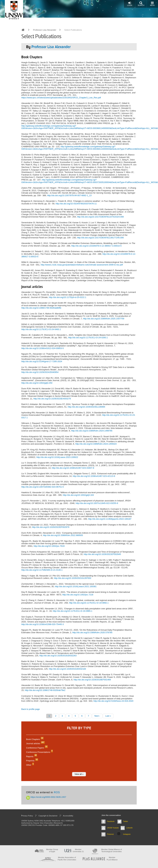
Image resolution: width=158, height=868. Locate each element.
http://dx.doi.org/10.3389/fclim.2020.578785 (92, 632)
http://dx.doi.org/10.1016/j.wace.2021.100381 (76, 586)
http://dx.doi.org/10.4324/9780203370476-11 (76, 204)
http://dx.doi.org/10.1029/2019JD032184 (67, 669)
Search (141, 4)
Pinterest (110, 834)
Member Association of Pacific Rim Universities (67, 858)
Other (30, 765)
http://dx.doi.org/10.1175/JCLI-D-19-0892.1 (89, 603)
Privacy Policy (27, 816)
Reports (31, 756)
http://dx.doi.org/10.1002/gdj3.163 (78, 495)
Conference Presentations (39, 752)
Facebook (111, 821)
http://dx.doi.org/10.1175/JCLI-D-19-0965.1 (73, 611)
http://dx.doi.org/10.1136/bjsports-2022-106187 (110, 519)
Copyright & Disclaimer (48, 816)
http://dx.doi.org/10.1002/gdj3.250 (37, 383)
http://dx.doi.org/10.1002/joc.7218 (78, 595)
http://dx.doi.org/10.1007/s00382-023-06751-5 (43, 487)
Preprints (32, 761)
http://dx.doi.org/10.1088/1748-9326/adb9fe (41, 308)
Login (130, 4)
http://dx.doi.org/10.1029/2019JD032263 (58, 656)
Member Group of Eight (52, 850)
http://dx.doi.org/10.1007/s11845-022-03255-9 (97, 503)
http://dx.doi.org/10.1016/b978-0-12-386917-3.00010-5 (96, 246)
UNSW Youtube (113, 828)
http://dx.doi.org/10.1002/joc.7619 (49, 546)
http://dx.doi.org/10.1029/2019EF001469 (92, 680)
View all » (79, 774)
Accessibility (68, 816)
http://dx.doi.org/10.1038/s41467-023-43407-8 (73, 468)
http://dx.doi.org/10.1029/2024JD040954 (40, 372)
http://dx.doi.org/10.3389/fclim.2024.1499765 (92, 431)
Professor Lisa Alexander (45, 30)
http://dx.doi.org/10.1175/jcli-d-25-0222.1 (68, 297)
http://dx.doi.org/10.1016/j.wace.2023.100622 (57, 457)
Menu (152, 4)
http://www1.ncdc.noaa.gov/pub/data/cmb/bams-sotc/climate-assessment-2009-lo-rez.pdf (82, 265)
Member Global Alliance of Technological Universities (112, 850)
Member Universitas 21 (78, 850)
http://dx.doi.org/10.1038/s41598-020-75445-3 (43, 624)
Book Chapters (34, 739)
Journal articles (35, 743)
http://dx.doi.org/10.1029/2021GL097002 (73, 578)
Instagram (127, 834)
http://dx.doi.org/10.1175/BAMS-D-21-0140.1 (42, 570)
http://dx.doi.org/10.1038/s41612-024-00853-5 (43, 348)
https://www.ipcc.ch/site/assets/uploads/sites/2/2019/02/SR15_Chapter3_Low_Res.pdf (61, 98)
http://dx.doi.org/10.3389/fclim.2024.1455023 (96, 444)
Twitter (126, 821)
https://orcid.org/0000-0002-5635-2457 (46, 797)
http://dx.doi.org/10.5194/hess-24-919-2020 (113, 701)
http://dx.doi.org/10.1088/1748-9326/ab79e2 (45, 690)
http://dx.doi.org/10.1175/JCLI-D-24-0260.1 (88, 338)
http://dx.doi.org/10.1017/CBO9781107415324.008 (100, 217)
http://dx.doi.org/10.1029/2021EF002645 (102, 554)
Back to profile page (31, 709)
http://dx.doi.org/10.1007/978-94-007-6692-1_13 (69, 195)
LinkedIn (129, 828)
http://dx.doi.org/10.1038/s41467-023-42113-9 (94, 476)
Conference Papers (37, 748)
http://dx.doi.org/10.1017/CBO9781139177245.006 (100, 238)
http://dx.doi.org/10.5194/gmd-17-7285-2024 (42, 361)
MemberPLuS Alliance (112, 858)
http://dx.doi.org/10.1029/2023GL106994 (86, 407)
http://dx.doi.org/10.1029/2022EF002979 (51, 527)
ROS (57, 792)
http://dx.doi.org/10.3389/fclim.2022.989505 (63, 535)
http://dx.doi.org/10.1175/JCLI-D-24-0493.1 (41, 329)
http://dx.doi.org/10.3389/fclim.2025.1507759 (104, 319)
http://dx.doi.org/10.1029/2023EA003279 (52, 399)
